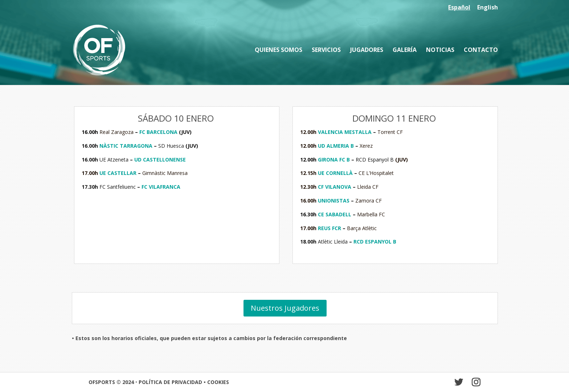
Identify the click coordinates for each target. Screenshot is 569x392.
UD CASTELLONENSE (160, 160)
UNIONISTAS (334, 201)
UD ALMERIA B (336, 146)
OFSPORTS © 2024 (111, 382)
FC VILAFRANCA (161, 187)
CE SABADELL (335, 214)
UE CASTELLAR (118, 173)
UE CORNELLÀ (335, 173)
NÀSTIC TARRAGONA (127, 146)
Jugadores (367, 50)
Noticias (440, 50)
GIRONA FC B (334, 160)
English (488, 8)
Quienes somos (279, 50)
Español (459, 8)
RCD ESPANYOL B (375, 242)
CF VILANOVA (335, 187)
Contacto (481, 50)
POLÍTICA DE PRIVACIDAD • (173, 382)
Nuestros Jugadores (285, 308)
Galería (405, 50)
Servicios (326, 50)
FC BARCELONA (158, 132)
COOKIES (218, 382)
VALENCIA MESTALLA (345, 132)
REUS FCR (329, 228)
